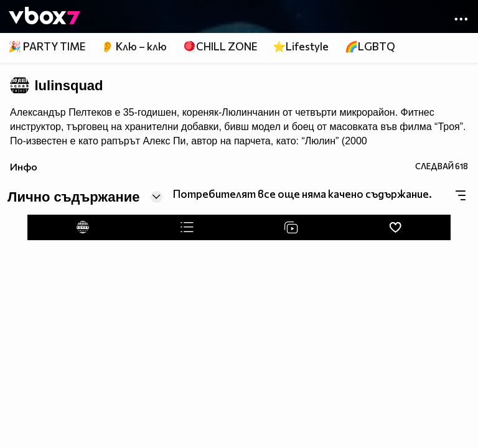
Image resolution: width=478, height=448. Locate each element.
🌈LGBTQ (370, 46)
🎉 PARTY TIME (47, 46)
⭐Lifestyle (301, 46)
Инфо (24, 166)
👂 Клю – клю (134, 46)
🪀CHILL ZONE (220, 46)
